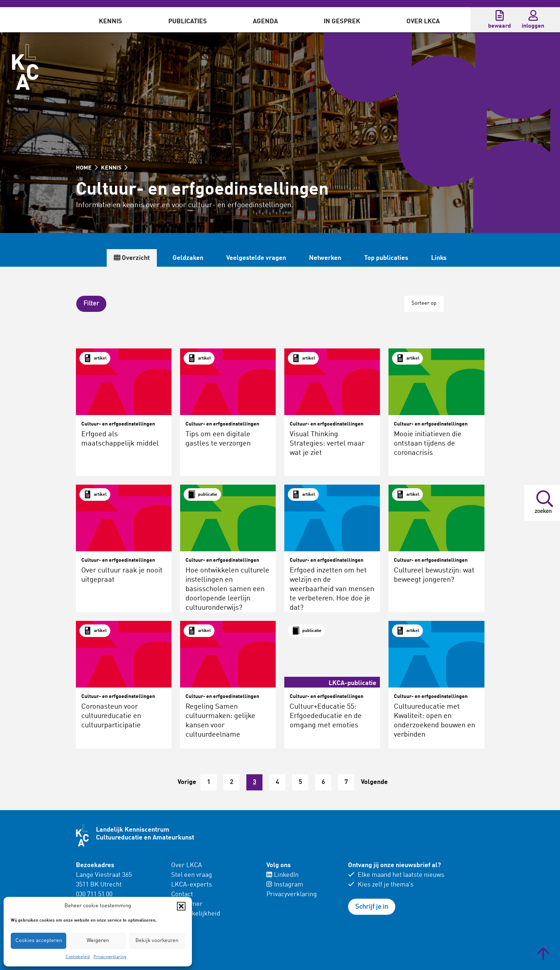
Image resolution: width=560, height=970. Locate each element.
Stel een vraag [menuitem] (192, 875)
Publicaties (188, 22)
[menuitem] (110, 20)
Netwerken (325, 258)
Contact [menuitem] (182, 894)
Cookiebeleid (78, 957)
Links (439, 258)
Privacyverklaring (110, 957)
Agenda (265, 22)
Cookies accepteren (39, 941)
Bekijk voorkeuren (157, 941)
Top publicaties (386, 258)
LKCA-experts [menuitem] (192, 884)
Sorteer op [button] (424, 303)
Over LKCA (423, 22)
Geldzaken (188, 258)
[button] (181, 906)
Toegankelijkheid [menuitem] (196, 913)
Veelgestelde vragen (256, 258)
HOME (87, 168)
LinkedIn (283, 875)
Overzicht (132, 258)
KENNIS (114, 168)
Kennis (110, 22)
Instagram (285, 884)
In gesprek (342, 22)
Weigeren (98, 941)
